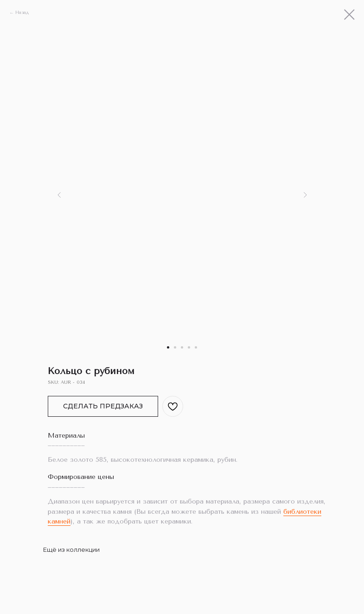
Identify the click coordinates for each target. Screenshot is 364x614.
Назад (22, 13)
